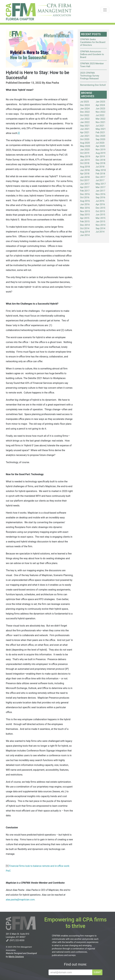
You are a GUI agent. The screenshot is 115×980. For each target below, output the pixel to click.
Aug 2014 (85, 232)
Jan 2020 (85, 150)
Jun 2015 (100, 215)
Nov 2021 (101, 122)
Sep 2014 (100, 228)
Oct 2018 (85, 163)
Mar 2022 (101, 119)
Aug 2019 (101, 153)
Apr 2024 (100, 105)
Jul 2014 (100, 232)
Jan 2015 (100, 221)
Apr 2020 (100, 146)
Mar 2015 (101, 218)
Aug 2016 (85, 201)
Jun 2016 (85, 204)
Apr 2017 (85, 187)
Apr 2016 (100, 204)
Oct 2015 (100, 211)
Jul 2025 (84, 102)
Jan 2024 (85, 109)
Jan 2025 (100, 102)
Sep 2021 (85, 126)
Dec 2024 (85, 105)
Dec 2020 (100, 136)
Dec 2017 (100, 177)
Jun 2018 (85, 170)
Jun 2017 (85, 184)
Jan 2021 (85, 136)
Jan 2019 (85, 160)
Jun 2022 (85, 119)
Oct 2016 (85, 197)
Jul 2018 (100, 167)
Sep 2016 (100, 197)
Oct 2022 (85, 115)
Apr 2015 (85, 218)
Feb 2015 (85, 221)
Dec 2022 (85, 112)
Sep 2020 (100, 139)
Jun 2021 (85, 129)
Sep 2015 (85, 215)
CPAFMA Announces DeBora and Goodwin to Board (92, 54)
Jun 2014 (85, 235)
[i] (19, 133)
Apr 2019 (100, 156)
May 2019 (85, 156)
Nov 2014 (101, 225)
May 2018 (101, 170)
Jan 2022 (85, 122)
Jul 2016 (100, 201)
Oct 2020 (85, 139)
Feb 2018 (100, 174)
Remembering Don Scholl (93, 85)
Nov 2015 (85, 211)
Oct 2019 (85, 153)
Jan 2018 (85, 177)
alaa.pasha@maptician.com (20, 900)
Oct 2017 (85, 180)
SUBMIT (97, 972)
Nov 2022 (101, 112)
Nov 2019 (101, 150)
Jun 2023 (100, 109)
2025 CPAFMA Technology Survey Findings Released (90, 76)
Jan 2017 (100, 191)
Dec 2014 (85, 225)
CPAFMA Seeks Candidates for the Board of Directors (93, 42)
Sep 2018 (100, 163)
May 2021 (101, 129)
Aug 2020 (85, 143)
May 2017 (101, 184)
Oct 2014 (85, 228)
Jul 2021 (100, 126)
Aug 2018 (85, 167)
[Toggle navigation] (105, 10)
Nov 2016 (101, 194)
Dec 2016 (85, 194)
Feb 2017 (85, 191)
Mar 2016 (85, 208)
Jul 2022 (100, 115)
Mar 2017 (101, 187)
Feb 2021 (100, 132)
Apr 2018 (85, 174)
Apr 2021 (85, 132)
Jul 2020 (100, 143)
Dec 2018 (100, 160)
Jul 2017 (100, 180)
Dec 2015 (100, 208)
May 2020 (85, 146)
